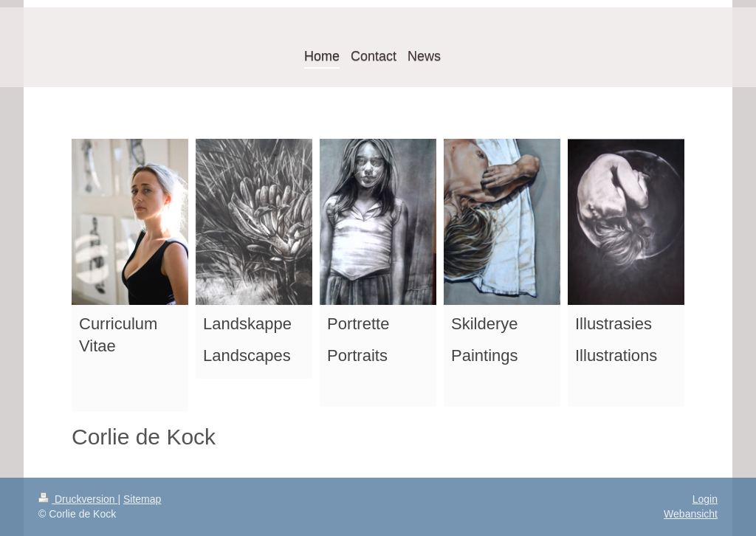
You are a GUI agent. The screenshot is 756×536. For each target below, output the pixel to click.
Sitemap (142, 499)
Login (705, 499)
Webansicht (691, 514)
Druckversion (78, 499)
